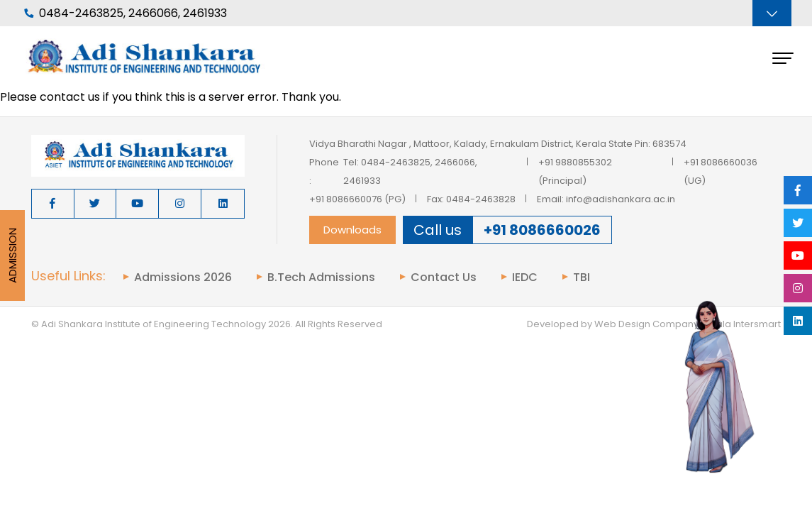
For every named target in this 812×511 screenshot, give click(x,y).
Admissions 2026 (183, 278)
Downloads (352, 230)
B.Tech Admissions (321, 278)
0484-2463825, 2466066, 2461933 (126, 13)
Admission (12, 255)
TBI (582, 278)
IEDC (525, 278)
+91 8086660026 (542, 230)
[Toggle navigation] (772, 13)
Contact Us (444, 278)
